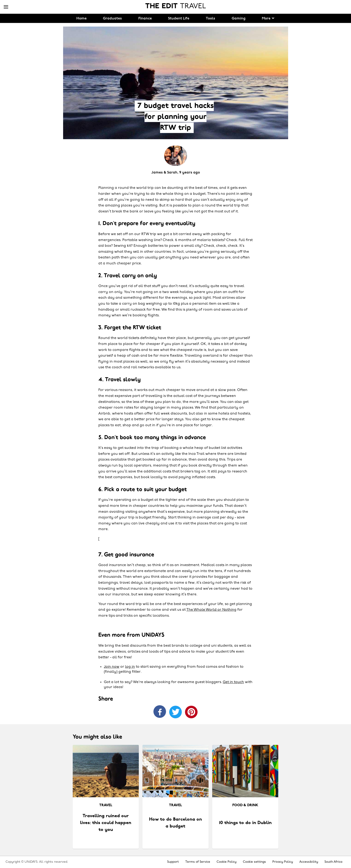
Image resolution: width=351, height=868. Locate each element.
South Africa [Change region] (333, 862)
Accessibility (309, 862)
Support (173, 862)
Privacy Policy (283, 862)
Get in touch (233, 682)
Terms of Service (198, 862)
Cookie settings (254, 862)
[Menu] (6, 7)
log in (130, 667)
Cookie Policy (226, 862)
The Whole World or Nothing (211, 610)
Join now (112, 667)
